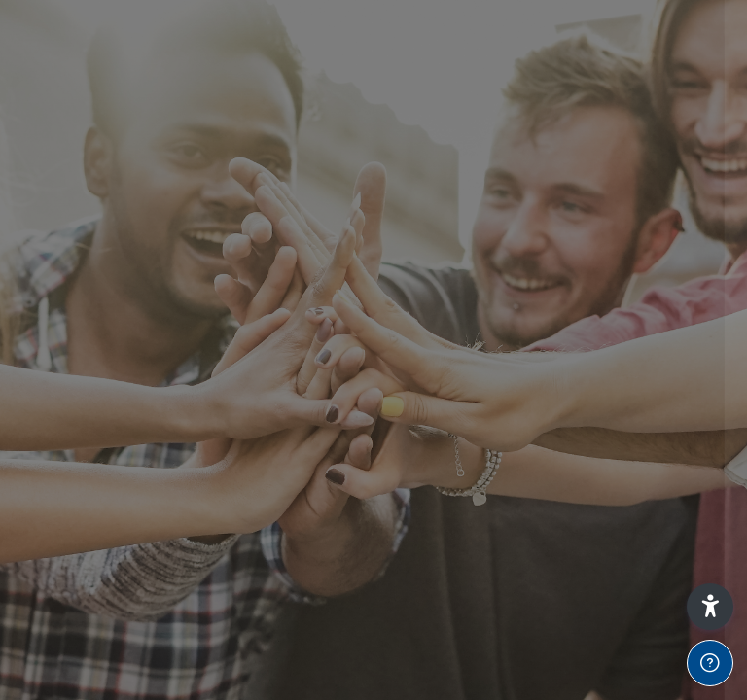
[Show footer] (710, 663)
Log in (542, 371)
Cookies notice (542, 589)
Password (402, 228)
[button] (710, 607)
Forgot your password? (648, 316)
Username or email (432, 135)
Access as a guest (542, 499)
